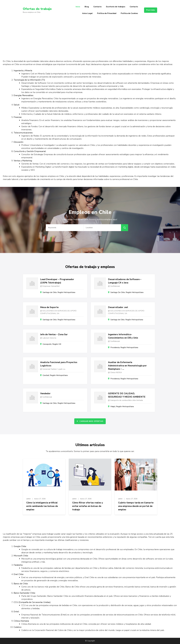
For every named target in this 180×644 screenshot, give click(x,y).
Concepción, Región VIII (52, 344)
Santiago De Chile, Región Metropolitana (127, 292)
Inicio (78, 7)
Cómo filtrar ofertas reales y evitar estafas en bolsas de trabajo (88, 506)
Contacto (97, 7)
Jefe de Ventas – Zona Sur (54, 334)
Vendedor (45, 393)
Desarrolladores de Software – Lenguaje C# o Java (125, 281)
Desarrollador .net (118, 307)
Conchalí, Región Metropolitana (55, 375)
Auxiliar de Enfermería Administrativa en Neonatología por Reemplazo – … (127, 366)
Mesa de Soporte (49, 307)
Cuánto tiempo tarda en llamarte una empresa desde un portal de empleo (136, 506)
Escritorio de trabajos (116, 7)
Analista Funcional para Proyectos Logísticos (59, 364)
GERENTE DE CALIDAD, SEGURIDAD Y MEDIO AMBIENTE (127, 395)
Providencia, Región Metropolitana (124, 347)
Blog (87, 7)
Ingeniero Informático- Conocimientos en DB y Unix (123, 336)
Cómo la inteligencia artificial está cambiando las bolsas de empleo (42, 506)
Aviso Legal (87, 13)
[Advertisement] (90, 38)
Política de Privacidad (107, 13)
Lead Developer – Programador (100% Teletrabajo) (57, 281)
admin (28, 499)
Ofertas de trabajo (37, 9)
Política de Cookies (129, 13)
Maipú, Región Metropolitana (122, 407)
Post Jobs (151, 10)
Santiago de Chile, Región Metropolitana (59, 292)
